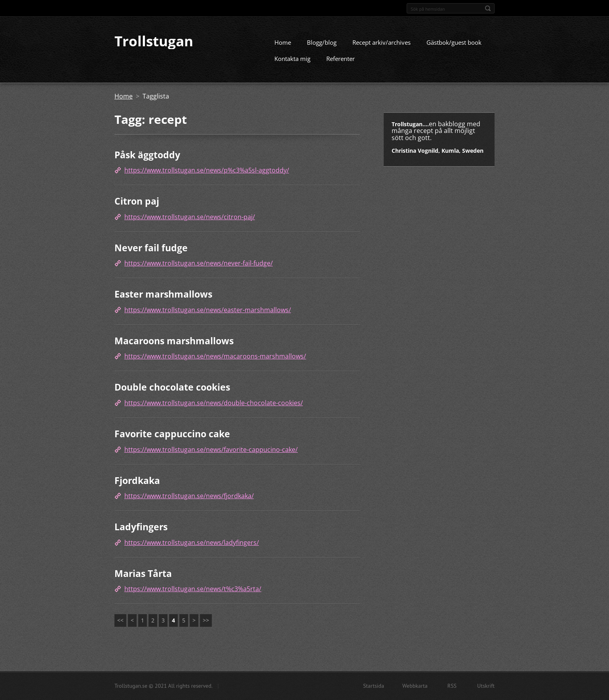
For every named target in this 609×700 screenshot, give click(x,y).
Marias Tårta (143, 580)
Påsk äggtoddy (147, 162)
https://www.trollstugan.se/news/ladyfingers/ (192, 550)
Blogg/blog (322, 49)
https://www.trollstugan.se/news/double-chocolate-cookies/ (214, 410)
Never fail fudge (151, 255)
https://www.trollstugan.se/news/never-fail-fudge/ (199, 271)
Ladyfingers (141, 534)
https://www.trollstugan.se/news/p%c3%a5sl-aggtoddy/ (207, 178)
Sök (488, 8)
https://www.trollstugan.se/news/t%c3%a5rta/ (193, 596)
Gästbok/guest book (454, 49)
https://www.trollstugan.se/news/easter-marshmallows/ (208, 317)
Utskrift (486, 687)
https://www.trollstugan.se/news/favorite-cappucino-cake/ (211, 457)
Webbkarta (415, 687)
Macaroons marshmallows (174, 348)
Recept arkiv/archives (382, 49)
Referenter (341, 66)
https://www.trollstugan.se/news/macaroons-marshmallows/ (215, 364)
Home (283, 49)
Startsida (374, 687)
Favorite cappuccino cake (172, 441)
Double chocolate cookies (172, 395)
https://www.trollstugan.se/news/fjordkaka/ (189, 503)
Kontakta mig (292, 66)
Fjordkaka (137, 488)
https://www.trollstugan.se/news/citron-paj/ (190, 224)
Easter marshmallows (163, 302)
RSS (452, 687)
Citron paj (137, 209)
